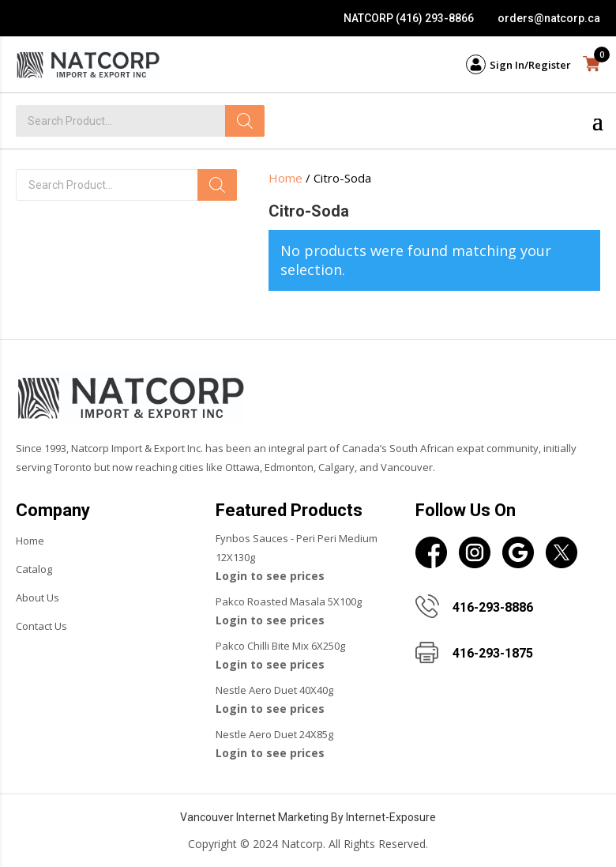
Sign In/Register (530, 65)
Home (285, 178)
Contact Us (41, 626)
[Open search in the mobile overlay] (126, 185)
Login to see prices (270, 576)
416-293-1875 (493, 653)
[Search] (245, 121)
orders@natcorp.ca (549, 18)
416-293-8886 (493, 607)
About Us (38, 597)
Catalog (34, 569)
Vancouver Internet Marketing (254, 817)
